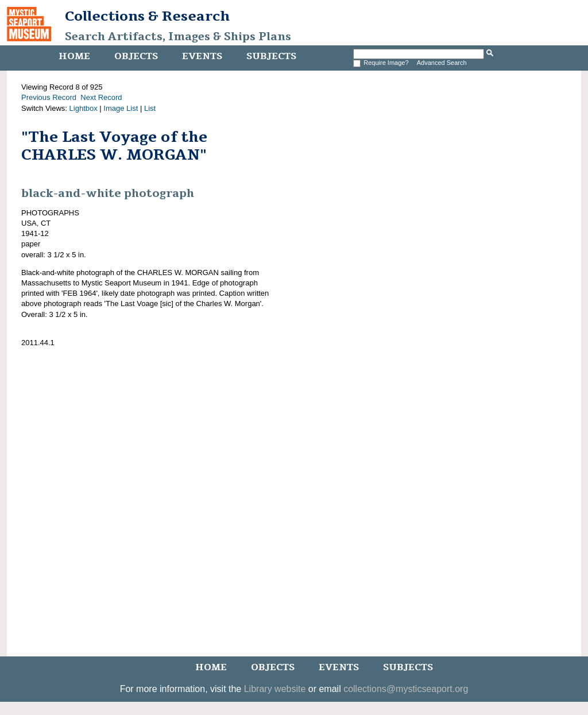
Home (74, 56)
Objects (136, 56)
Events (202, 56)
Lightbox (84, 108)
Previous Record (49, 97)
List (150, 108)
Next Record (101, 97)
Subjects (271, 56)
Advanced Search (442, 63)
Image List (121, 108)
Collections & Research (147, 16)
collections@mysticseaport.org (406, 689)
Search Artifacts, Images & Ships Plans (178, 37)
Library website (275, 689)
